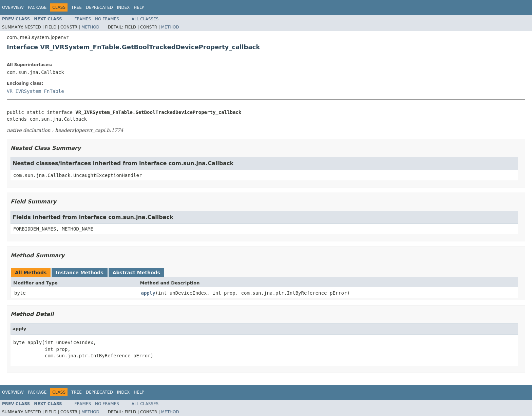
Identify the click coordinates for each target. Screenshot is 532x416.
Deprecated (99, 7)
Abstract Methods (136, 273)
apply (148, 293)
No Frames (107, 19)
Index (123, 7)
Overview (13, 7)
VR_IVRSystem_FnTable (35, 91)
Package (37, 7)
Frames (83, 19)
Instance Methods (79, 273)
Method (90, 27)
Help (139, 7)
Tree (77, 7)
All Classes (145, 19)
